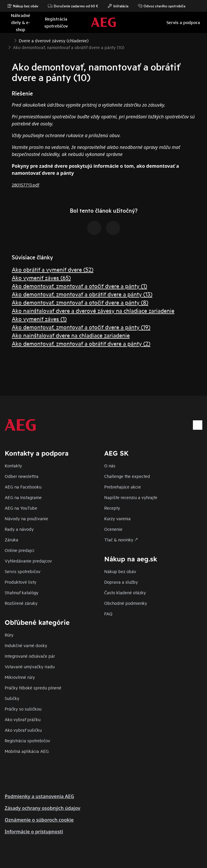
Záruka (11, 539)
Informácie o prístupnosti (34, 832)
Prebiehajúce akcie (123, 487)
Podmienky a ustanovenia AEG (39, 796)
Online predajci (20, 550)
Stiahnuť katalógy (22, 592)
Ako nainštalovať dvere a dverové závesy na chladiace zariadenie (93, 310)
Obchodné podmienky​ (126, 603)
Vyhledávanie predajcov (28, 561)
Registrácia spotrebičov (27, 740)
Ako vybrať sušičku (23, 730)
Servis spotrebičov (23, 571)
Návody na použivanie (26, 518)
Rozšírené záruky (21, 603)
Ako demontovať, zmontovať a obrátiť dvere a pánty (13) (82, 294)
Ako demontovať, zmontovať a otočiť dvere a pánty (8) (80, 302)
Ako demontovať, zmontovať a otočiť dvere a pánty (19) (81, 327)
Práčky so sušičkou (23, 709)
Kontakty (13, 465)
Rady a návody (19, 529)
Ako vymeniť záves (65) (41, 277)
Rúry (9, 635)
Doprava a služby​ (121, 582)
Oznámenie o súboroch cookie (39, 820)
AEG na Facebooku (23, 487)
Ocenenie (113, 529)
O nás (110, 465)
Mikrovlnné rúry (20, 677)
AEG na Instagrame (23, 497)
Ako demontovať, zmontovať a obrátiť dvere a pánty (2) (81, 343)
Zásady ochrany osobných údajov (42, 808)
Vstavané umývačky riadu (30, 666)
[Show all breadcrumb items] (9, 40)
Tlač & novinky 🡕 (121, 539)
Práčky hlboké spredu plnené (33, 687)
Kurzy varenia (117, 518)
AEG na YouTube (21, 508)
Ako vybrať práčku (23, 719)
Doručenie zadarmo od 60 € (73, 6)
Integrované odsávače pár (30, 656)
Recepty (112, 508)
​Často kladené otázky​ (125, 592)
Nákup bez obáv (23, 6)
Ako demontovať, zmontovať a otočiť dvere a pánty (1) (79, 286)
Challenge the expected (127, 476)
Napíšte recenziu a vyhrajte (131, 497)
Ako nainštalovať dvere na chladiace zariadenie (71, 335)
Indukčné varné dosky (26, 645)
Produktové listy (21, 582)
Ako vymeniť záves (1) (39, 319)
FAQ (108, 613)
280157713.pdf (26, 185)
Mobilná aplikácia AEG (27, 751)
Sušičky (12, 698)
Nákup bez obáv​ (120, 571)
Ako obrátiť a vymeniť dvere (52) (53, 269)
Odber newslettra (22, 476)
